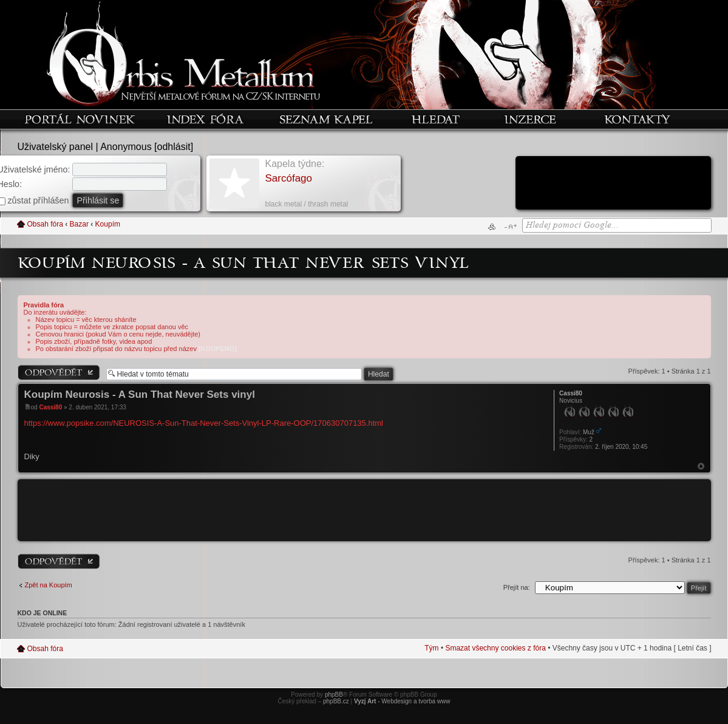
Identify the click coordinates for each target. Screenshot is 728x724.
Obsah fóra (45, 224)
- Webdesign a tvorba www (402, 701)
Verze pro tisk (492, 227)
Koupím (108, 224)
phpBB (334, 695)
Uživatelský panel (56, 147)
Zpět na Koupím (49, 585)
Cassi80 (50, 407)
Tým (431, 648)
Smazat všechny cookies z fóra (495, 648)
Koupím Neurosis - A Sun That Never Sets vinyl (243, 262)
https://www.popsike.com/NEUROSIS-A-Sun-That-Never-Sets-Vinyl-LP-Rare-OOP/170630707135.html (204, 423)
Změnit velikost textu (510, 227)
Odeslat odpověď (59, 372)
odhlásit (174, 147)
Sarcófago (289, 178)
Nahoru (701, 466)
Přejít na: (517, 587)
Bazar (79, 224)
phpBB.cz (336, 701)
